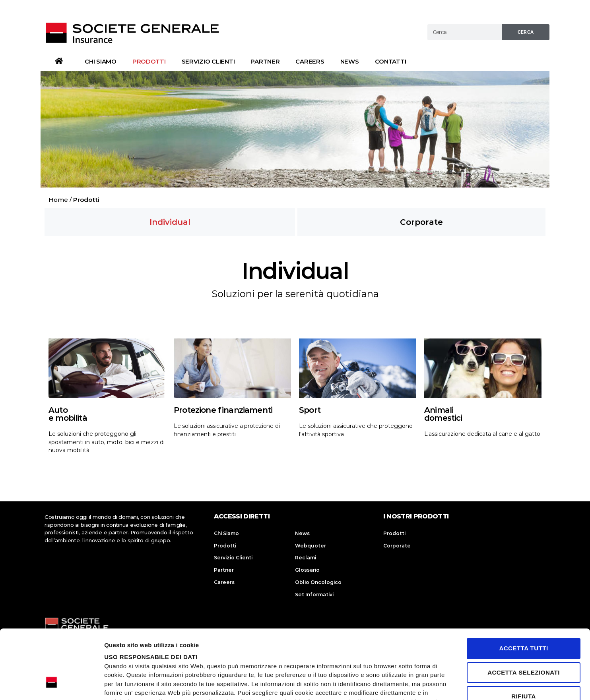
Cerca (526, 32)
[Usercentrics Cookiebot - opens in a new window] (51, 685)
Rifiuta (524, 638)
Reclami (306, 558)
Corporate (397, 546)
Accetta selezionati (524, 614)
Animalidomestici (443, 414)
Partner (265, 61)
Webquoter (311, 546)
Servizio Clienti (208, 61)
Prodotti (149, 61)
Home (58, 200)
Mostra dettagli (514, 684)
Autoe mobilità (68, 414)
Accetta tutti (523, 590)
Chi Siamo (101, 61)
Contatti (391, 61)
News (350, 61)
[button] (170, 222)
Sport (310, 410)
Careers (310, 61)
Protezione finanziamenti (223, 410)
